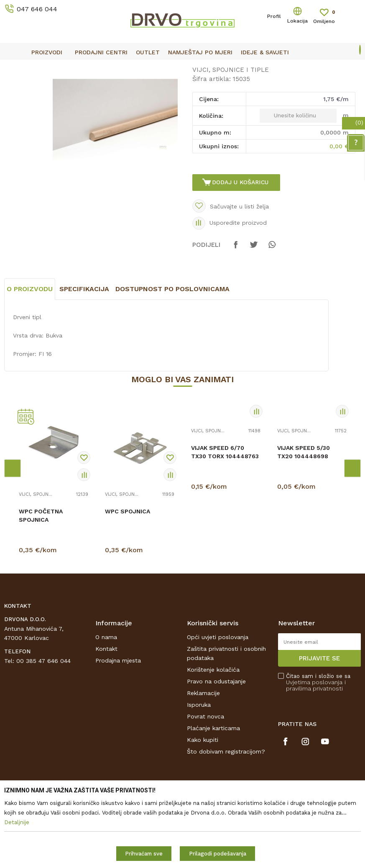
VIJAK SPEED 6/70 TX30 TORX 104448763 (225, 523)
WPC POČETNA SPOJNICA (41, 586)
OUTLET (182, 67)
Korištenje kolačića (213, 740)
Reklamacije (203, 764)
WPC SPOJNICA (128, 582)
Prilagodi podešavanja (218, 854)
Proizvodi (16, 86)
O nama (106, 708)
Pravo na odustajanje (216, 752)
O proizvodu (30, 359)
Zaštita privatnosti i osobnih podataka (226, 724)
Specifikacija (84, 359)
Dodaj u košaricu (241, 246)
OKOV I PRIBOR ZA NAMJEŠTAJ (77, 86)
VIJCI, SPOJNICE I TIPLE (158, 86)
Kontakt (106, 719)
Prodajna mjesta (118, 731)
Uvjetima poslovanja (314, 753)
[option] (182, 67)
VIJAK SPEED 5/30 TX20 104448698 (304, 523)
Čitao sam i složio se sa (318, 753)
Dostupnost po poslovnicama (172, 359)
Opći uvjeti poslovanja (218, 708)
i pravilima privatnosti (316, 756)
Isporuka (199, 775)
